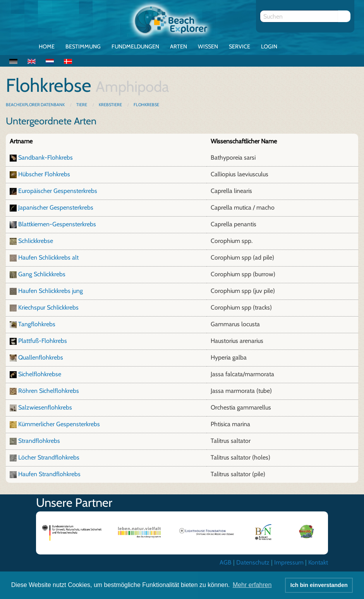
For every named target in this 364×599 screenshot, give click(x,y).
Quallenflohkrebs (41, 357)
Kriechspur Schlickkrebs (48, 307)
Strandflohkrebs (39, 441)
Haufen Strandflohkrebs (49, 474)
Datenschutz (253, 562)
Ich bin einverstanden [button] (319, 585)
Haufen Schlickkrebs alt (48, 257)
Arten (179, 46)
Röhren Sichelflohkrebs (49, 391)
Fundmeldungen (135, 46)
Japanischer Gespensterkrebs (56, 207)
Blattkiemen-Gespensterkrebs (57, 224)
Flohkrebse (146, 105)
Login (269, 46)
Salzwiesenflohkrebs (45, 407)
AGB (226, 562)
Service (240, 46)
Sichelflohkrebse (40, 374)
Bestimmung (83, 46)
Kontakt (318, 562)
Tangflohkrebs (37, 324)
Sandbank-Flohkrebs (45, 157)
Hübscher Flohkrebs (44, 174)
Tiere (82, 105)
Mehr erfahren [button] (252, 585)
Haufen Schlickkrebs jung (51, 291)
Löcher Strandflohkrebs (49, 457)
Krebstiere (110, 105)
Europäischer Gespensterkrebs (58, 191)
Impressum (289, 562)
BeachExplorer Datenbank (36, 105)
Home (47, 46)
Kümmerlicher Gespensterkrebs (59, 424)
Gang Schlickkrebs (42, 274)
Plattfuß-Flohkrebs (43, 341)
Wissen (208, 46)
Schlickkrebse (36, 241)
